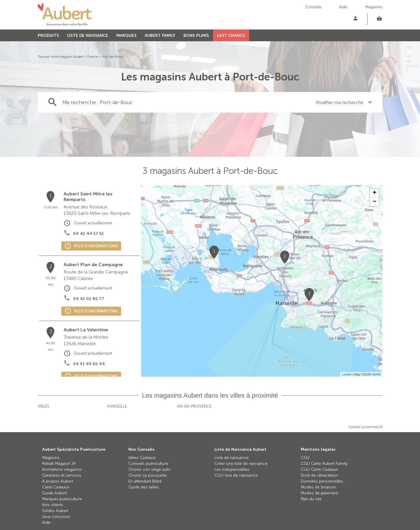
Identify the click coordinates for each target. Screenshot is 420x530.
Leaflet (347, 374)
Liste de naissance (232, 458)
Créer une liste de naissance (241, 464)
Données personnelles (322, 481)
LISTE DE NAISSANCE (88, 36)
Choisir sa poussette (148, 475)
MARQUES (126, 36)
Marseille (117, 406)
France (93, 57)
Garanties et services (62, 475)
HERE (376, 374)
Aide (343, 7)
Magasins (374, 7)
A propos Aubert (58, 481)
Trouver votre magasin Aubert (61, 57)
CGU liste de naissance (236, 475)
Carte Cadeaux (56, 487)
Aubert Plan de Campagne (93, 265)
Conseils (313, 7)
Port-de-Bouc (112, 57)
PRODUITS (48, 36)
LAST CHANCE (231, 36)
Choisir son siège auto (149, 469)
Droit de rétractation (319, 475)
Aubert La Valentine (86, 330)
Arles (43, 406)
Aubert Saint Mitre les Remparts (88, 197)
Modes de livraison (318, 487)
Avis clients (53, 505)
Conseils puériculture (148, 464)
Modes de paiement (319, 493)
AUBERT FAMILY (160, 36)
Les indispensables (232, 469)
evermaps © (374, 427)
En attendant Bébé (145, 481)
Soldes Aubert (55, 511)
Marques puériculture (62, 499)
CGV (305, 458)
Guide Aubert (54, 493)
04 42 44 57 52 (88, 234)
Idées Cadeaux (142, 458)
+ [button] (374, 193)
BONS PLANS (196, 36)
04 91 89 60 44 (89, 364)
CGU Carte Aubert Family (324, 464)
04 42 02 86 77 (89, 299)
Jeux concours (56, 517)
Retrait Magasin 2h (59, 464)
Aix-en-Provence (194, 406)
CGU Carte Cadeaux (320, 469)
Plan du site (311, 499)
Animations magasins (62, 469)
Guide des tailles (144, 487)
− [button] (374, 202)
